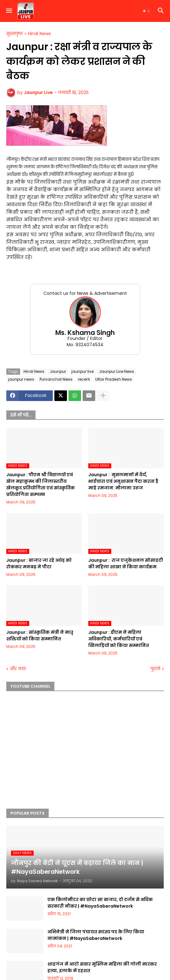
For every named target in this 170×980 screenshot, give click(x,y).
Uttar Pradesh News (114, 379)
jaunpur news (21, 379)
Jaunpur (58, 371)
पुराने (155, 669)
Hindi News (39, 34)
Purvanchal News (56, 379)
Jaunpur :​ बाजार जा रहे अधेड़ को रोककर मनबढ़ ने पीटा (39, 563)
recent (84, 379)
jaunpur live (82, 371)
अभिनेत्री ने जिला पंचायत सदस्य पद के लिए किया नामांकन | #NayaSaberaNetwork (96, 935)
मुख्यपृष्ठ (15, 34)
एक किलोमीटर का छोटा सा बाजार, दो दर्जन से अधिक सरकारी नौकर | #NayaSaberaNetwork (100, 903)
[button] (9, 11)
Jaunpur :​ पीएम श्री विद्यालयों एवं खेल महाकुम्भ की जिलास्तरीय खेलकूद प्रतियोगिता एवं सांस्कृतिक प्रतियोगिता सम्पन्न (41, 485)
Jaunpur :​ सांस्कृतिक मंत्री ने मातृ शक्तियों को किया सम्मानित (40, 636)
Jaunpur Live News (117, 371)
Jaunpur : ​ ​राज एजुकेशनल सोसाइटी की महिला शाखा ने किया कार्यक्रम (126, 563)
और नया (18, 669)
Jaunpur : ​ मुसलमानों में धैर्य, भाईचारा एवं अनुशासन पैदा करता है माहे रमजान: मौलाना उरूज (123, 481)
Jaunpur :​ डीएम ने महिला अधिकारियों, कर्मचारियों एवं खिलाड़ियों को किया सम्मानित (119, 639)
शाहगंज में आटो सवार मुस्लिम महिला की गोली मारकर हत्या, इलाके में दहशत (102, 967)
